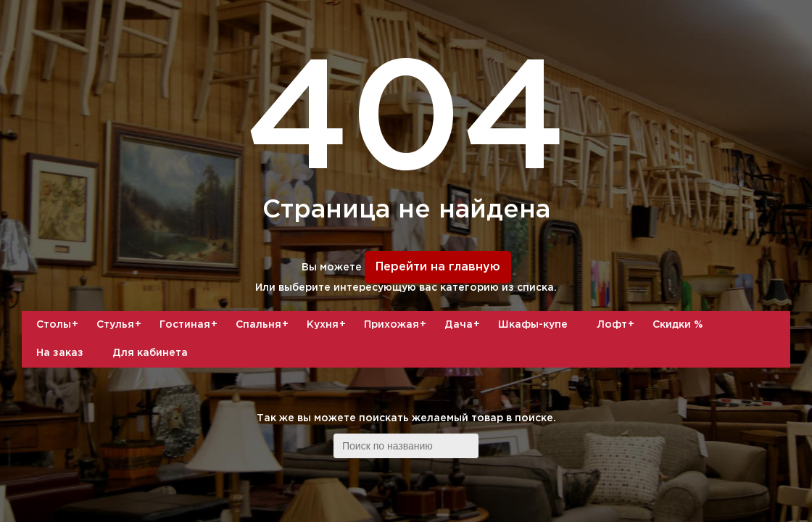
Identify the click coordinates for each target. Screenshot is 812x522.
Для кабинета (150, 353)
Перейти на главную (438, 267)
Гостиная (190, 325)
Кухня (328, 325)
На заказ (60, 353)
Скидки (678, 325)
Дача (464, 325)
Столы (59, 325)
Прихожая (397, 325)
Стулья (121, 325)
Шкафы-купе (533, 325)
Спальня (264, 325)
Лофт (617, 325)
